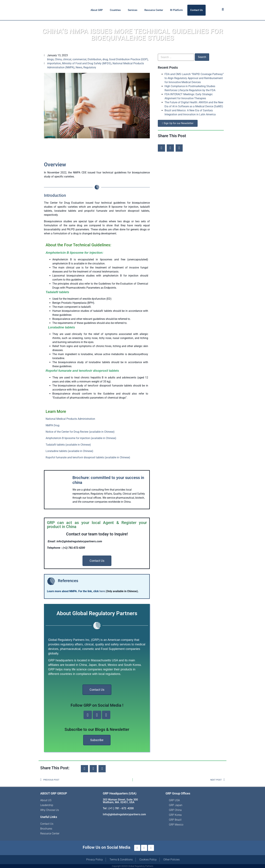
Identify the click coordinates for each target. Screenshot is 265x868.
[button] (161, 148)
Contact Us (196, 10)
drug (105, 59)
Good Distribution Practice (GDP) (128, 59)
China (58, 59)
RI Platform (176, 10)
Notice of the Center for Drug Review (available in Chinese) (80, 432)
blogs (50, 59)
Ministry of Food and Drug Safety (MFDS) (87, 63)
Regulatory (90, 67)
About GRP (97, 10)
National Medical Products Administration (70, 419)
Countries (115, 10)
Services (133, 10)
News (79, 67)
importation (54, 63)
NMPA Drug (52, 425)
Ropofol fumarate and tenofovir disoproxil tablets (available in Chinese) (88, 457)
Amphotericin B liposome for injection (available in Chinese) (81, 438)
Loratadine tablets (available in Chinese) (69, 451)
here (103, 591)
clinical (67, 59)
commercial (79, 59)
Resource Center (154, 10)
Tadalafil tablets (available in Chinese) (68, 445)
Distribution (94, 59)
